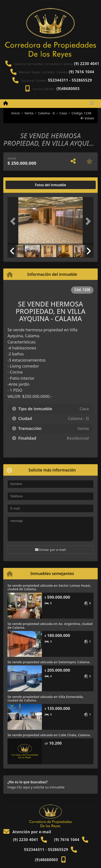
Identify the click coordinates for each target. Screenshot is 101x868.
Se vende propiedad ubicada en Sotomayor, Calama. (49, 662)
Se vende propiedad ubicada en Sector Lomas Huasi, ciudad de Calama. (49, 587)
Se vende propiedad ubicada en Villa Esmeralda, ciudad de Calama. (46, 698)
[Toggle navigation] (92, 103)
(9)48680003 (68, 89)
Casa (63, 113)
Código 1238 (81, 113)
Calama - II (46, 113)
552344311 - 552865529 (70, 80)
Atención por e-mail (27, 832)
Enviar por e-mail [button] (50, 550)
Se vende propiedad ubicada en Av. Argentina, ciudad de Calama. (50, 626)
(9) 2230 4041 (86, 64)
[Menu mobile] (6, 103)
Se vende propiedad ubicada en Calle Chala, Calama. (49, 735)
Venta (29, 113)
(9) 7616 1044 (81, 72)
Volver (87, 118)
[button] (14, 221)
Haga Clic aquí (19, 787)
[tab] (24, 185)
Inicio (13, 113)
